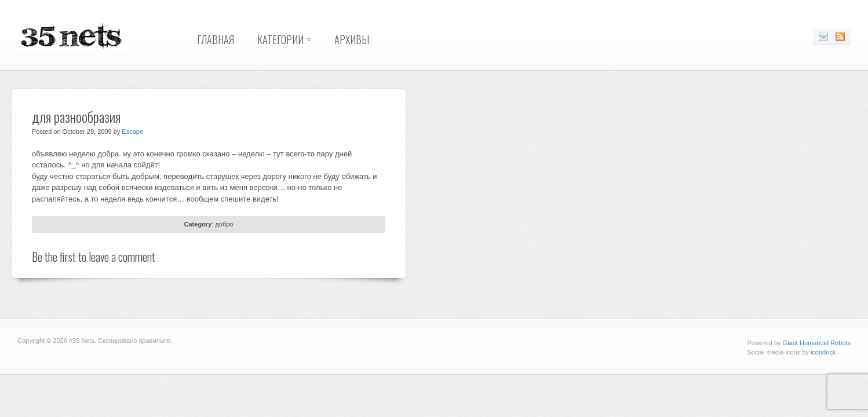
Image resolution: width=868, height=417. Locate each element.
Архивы (352, 39)
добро (224, 224)
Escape (132, 131)
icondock (823, 352)
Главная (216, 39)
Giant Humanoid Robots (817, 343)
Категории (280, 39)
